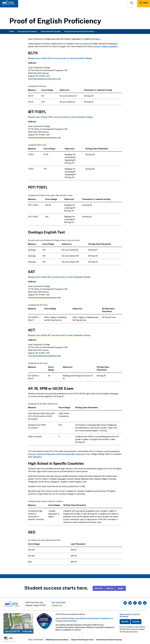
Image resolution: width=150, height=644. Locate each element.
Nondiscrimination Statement (80, 625)
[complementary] (125, 627)
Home (12, 31)
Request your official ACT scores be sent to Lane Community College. (60, 335)
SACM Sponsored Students (57, 639)
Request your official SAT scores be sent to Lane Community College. (60, 277)
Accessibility (61, 625)
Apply (120, 588)
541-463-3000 (59, 603)
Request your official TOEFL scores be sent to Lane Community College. (61, 117)
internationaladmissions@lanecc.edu (45, 79)
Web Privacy (98, 625)
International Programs (51, 31)
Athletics (90, 627)
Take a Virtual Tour (12, 631)
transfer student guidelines (106, 47)
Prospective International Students (79, 31)
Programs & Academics (27, 31)
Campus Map (27, 631)
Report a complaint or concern (68, 629)
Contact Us (57, 605)
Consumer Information (65, 627)
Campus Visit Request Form (82, 639)
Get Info (98, 588)
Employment (80, 627)
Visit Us (110, 588)
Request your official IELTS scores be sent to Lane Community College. (61, 58)
